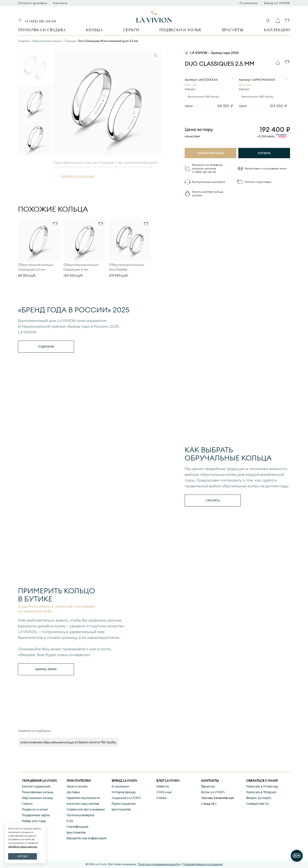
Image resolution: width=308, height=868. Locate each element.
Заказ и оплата (77, 786)
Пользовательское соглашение (203, 864)
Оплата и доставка (33, 3)
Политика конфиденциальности (159, 864)
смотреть (213, 501)
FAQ (70, 821)
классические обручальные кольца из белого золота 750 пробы (68, 742)
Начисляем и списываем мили (265, 168)
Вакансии (208, 786)
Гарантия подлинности (83, 798)
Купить (264, 153)
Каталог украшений (36, 786)
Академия (126, 798)
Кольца (94, 30)
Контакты (60, 3)
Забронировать (211, 153)
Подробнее (46, 347)
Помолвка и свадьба (42, 30)
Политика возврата (80, 815)
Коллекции (277, 30)
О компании (249, 3)
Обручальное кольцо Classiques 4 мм (81, 267)
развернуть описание (77, 176)
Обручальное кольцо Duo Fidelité (127, 267)
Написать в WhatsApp (262, 786)
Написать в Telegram (261, 792)
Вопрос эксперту (259, 798)
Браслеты (233, 30)
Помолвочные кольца (37, 792)
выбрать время (46, 669)
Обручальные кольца (37, 798)
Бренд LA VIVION (277, 3)
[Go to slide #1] (35, 67)
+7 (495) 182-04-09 (40, 21)
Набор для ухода (34, 821)
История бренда (123, 792)
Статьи (161, 798)
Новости (163, 786)
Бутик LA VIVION (213, 792)
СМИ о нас (164, 792)
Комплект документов (83, 804)
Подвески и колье (180, 30)
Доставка (73, 792)
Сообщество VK (258, 804)
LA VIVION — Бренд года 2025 (214, 53)
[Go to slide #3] (35, 138)
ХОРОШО (22, 856)
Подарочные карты (36, 815)
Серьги (131, 30)
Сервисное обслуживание (86, 809)
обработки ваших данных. (23, 847)
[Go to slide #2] (35, 102)
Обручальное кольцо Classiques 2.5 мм (36, 267)
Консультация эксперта (208, 182)
